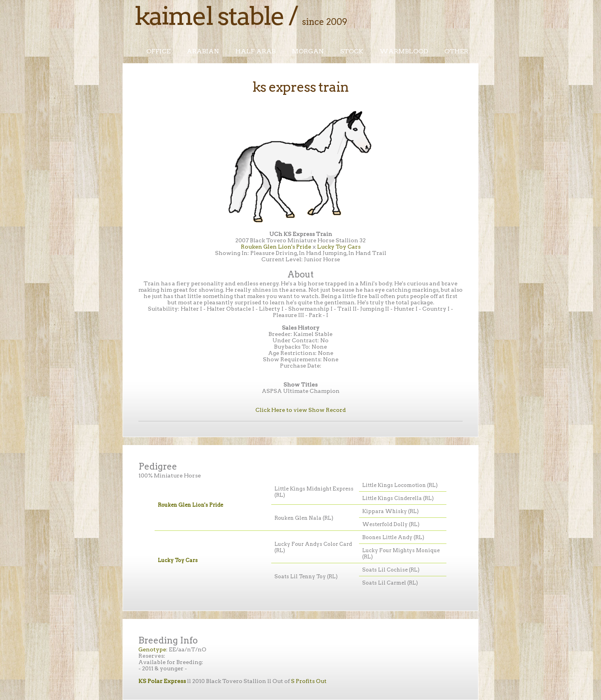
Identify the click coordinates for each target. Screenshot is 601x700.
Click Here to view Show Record (301, 410)
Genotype (152, 649)
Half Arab (255, 51)
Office (158, 51)
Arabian (203, 51)
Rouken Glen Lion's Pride (276, 247)
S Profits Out (309, 681)
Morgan (308, 51)
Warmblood (404, 51)
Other (456, 51)
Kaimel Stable (209, 16)
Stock (352, 51)
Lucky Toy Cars (339, 247)
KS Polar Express (162, 681)
